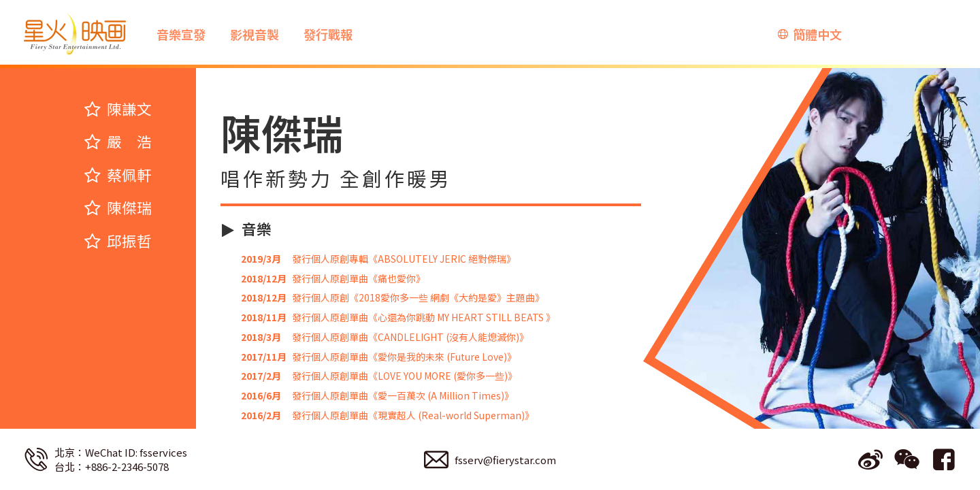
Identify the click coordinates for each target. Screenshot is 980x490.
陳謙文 (118, 109)
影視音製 (255, 34)
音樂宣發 (181, 34)
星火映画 (75, 34)
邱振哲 (118, 241)
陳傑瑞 (118, 208)
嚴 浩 (118, 142)
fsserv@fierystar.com (505, 460)
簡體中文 (817, 34)
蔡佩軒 (118, 175)
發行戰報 (328, 34)
